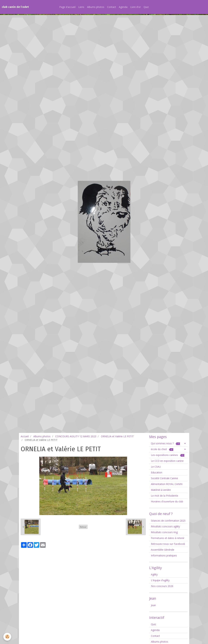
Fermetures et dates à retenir (168, 538)
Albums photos (96, 7)
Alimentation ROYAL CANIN (167, 484)
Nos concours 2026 (162, 586)
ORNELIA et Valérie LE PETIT (117, 436)
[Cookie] (7, 637)
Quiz (146, 7)
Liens (81, 7)
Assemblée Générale (163, 550)
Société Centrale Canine (164, 478)
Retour (83, 527)
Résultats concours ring (164, 532)
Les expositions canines (168, 455)
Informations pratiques (164, 555)
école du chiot (162, 449)
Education (157, 472)
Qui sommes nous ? (165, 443)
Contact (112, 7)
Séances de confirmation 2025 (168, 521)
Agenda (123, 7)
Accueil (25, 436)
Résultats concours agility (165, 526)
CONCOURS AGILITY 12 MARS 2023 (76, 436)
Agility (154, 574)
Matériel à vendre (161, 490)
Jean (153, 605)
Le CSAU (156, 467)
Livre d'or (136, 7)
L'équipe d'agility (160, 580)
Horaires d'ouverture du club (167, 501)
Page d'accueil (67, 7)
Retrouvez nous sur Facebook (168, 544)
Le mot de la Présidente (165, 496)
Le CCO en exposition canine (167, 461)
